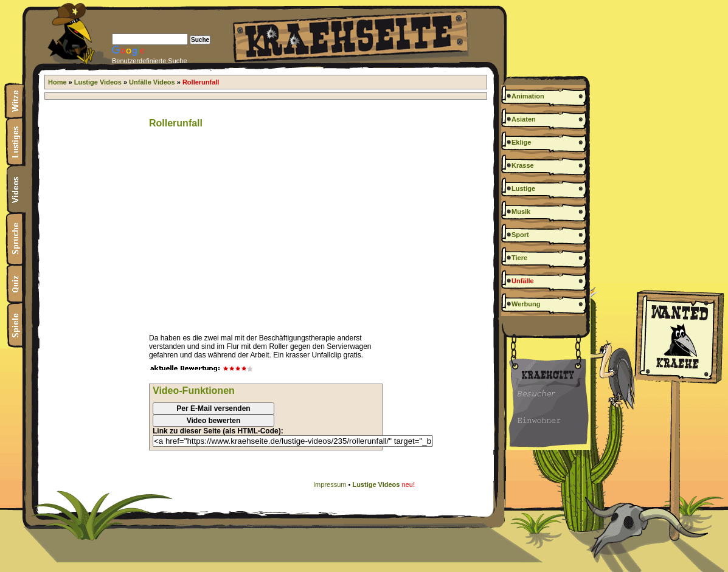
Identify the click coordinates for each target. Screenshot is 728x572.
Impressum (330, 484)
